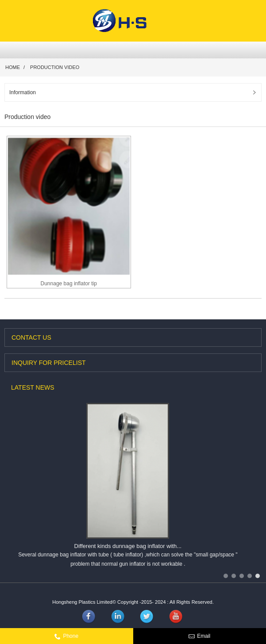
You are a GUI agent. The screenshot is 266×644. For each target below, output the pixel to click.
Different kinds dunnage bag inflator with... (128, 546)
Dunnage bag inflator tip (69, 284)
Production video (55, 67)
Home (13, 67)
